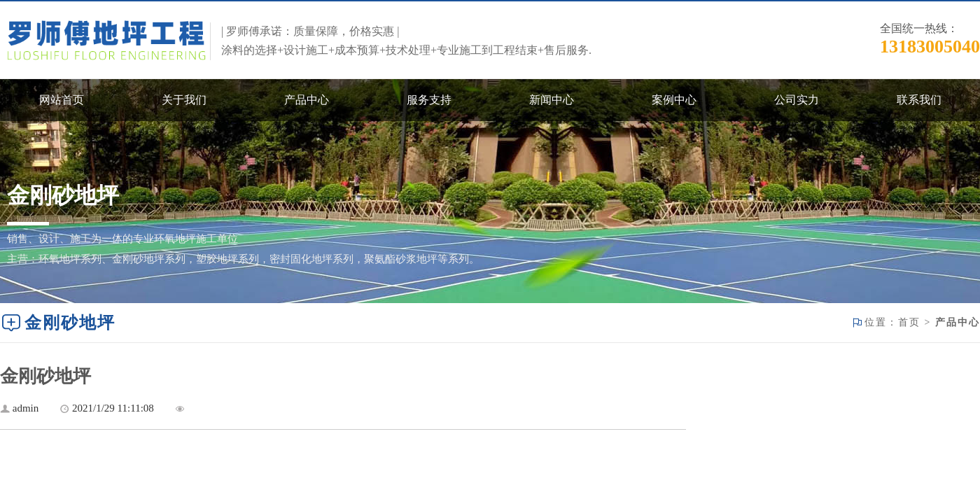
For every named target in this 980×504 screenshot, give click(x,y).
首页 (909, 322)
